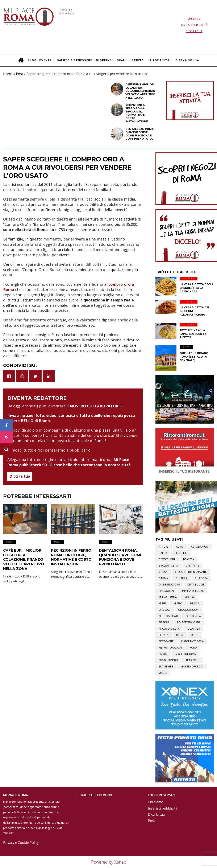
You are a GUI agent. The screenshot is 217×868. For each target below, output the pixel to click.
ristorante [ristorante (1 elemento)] (166, 641)
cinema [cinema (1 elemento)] (163, 578)
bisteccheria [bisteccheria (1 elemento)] (167, 559)
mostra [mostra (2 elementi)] (190, 597)
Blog (32, 60)
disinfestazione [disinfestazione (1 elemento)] (169, 585)
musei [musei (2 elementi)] (162, 603)
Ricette (189, 278)
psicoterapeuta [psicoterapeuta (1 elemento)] (169, 629)
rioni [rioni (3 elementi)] (195, 635)
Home (8, 74)
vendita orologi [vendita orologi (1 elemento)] (192, 667)
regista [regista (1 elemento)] (164, 635)
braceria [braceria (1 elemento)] (189, 559)
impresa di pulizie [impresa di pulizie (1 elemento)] (193, 591)
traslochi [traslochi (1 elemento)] (192, 660)
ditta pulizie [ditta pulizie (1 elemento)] (196, 585)
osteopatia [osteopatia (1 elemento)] (193, 616)
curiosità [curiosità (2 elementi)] (201, 578)
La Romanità (158, 60)
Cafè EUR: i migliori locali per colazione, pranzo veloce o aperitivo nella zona (22, 559)
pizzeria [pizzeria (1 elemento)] (164, 622)
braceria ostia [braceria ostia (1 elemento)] (168, 566)
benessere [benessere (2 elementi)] (181, 553)
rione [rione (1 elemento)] (180, 635)
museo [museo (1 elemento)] (178, 603)
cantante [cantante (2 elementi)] (192, 566)
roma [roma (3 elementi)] (193, 648)
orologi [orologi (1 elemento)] (165, 610)
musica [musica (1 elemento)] (195, 603)
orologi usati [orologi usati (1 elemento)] (168, 616)
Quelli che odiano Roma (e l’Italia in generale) (194, 357)
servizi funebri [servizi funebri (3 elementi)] (168, 660)
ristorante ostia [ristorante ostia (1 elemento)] (193, 641)
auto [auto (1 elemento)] (180, 547)
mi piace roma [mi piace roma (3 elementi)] (168, 597)
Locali (120, 60)
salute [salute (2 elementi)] (163, 654)
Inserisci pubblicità (194, 25)
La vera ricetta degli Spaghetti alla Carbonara (196, 288)
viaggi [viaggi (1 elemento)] (163, 673)
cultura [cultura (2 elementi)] (181, 578)
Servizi (138, 60)
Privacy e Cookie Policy (21, 843)
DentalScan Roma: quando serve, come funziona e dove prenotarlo (120, 556)
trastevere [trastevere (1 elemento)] (166, 667)
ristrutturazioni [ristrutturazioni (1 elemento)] (170, 648)
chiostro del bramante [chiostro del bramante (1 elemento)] (191, 572)
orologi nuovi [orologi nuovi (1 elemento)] (188, 610)
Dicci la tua (194, 31)
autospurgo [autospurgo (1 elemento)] (200, 547)
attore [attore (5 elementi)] (164, 547)
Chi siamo (194, 19)
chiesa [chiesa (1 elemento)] (163, 572)
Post (20, 74)
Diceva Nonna (187, 60)
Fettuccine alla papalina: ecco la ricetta (193, 334)
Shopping (104, 60)
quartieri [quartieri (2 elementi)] (194, 629)
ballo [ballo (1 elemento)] (163, 553)
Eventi (45, 60)
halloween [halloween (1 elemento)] (166, 591)
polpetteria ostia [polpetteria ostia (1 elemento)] (189, 622)
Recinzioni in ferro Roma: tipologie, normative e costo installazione (70, 556)
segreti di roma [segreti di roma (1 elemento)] (186, 654)
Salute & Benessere (75, 60)
